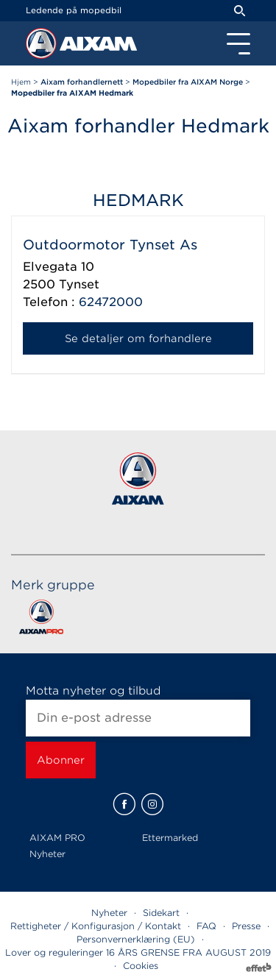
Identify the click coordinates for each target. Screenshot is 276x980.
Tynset (79, 284)
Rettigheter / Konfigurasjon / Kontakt (96, 926)
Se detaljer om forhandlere (138, 338)
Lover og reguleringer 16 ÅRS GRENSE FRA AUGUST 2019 (138, 952)
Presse (246, 926)
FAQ (206, 926)
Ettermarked (170, 838)
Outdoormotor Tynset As (110, 245)
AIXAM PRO (57, 838)
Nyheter (47, 854)
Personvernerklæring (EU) (136, 939)
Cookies (141, 966)
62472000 (111, 302)
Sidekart (161, 913)
